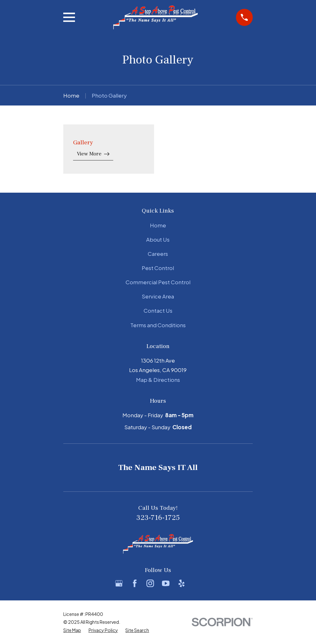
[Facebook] (135, 583)
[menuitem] (72, 630)
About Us (158, 239)
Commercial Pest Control (158, 282)
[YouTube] (166, 583)
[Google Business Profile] (119, 583)
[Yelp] (182, 583)
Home (158, 225)
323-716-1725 (158, 518)
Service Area (158, 296)
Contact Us (158, 310)
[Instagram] (150, 583)
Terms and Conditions (158, 325)
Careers (158, 254)
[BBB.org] (197, 583)
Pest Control (158, 268)
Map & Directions (158, 380)
